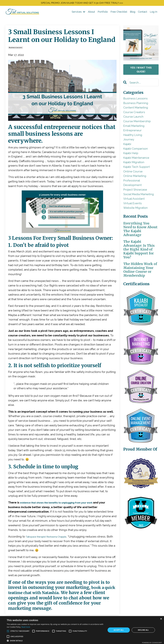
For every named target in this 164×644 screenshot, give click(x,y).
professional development (132, 184)
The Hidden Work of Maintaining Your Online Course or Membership (140, 271)
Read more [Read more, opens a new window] (26, 627)
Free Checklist (119, 13)
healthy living (133, 136)
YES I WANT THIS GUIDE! (141, 70)
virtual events (133, 204)
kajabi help (131, 154)
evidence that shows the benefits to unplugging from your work (64, 503)
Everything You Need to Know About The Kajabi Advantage (140, 230)
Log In (154, 13)
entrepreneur (132, 131)
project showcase (135, 191)
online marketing (135, 177)
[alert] (82, 630)
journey (129, 140)
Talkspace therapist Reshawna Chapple (52, 537)
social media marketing (139, 195)
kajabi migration (134, 163)
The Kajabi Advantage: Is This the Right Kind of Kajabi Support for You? (139, 250)
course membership (137, 122)
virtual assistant (134, 200)
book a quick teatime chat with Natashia (57, 591)
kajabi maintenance (136, 158)
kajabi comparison (136, 149)
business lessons (16, 48)
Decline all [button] (143, 630)
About (91, 13)
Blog (133, 13)
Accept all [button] (119, 630)
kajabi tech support (137, 168)
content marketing (136, 108)
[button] (55, 641)
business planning (136, 104)
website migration (136, 209)
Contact (143, 13)
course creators (134, 113)
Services (78, 13)
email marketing (134, 127)
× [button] (161, 619)
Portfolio (103, 13)
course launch (133, 118)
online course (133, 172)
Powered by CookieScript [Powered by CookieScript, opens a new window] (152, 643)
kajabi (127, 145)
